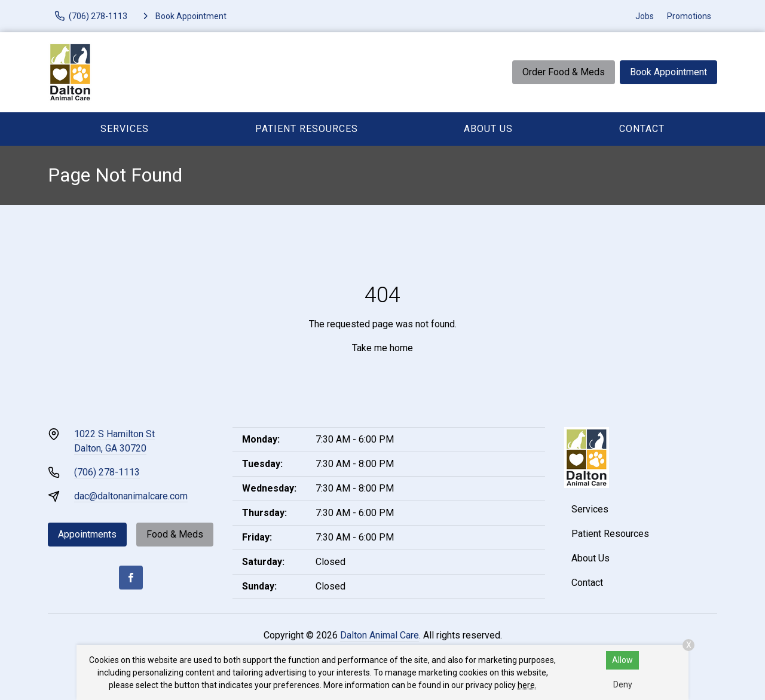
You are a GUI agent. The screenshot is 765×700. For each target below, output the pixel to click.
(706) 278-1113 (107, 472)
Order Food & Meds (564, 72)
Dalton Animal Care (380, 635)
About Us (488, 129)
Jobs (645, 16)
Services (125, 129)
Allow (622, 660)
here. (527, 685)
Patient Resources (307, 129)
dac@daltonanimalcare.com (131, 496)
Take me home (382, 348)
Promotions (689, 16)
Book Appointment (668, 72)
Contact (642, 129)
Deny (623, 684)
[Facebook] (131, 578)
